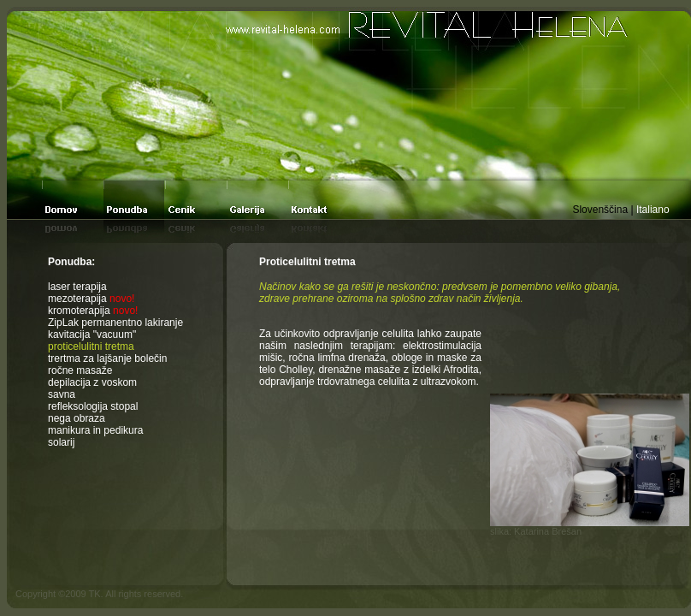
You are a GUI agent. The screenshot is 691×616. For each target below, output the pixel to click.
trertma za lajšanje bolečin (107, 358)
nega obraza (77, 418)
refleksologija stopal (93, 406)
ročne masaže (80, 370)
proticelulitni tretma (91, 346)
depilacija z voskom (92, 382)
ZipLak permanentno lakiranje (115, 323)
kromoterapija (93, 311)
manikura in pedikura (95, 430)
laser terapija (77, 287)
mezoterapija (91, 299)
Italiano (653, 210)
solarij (61, 442)
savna (62, 394)
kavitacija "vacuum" (92, 335)
